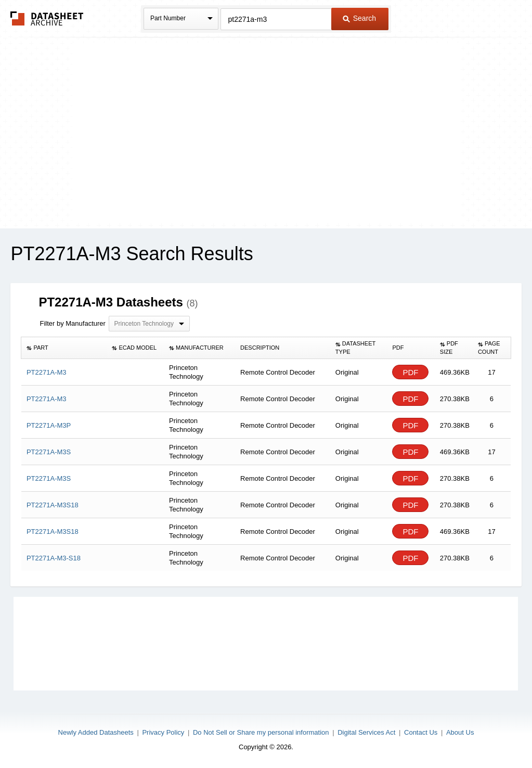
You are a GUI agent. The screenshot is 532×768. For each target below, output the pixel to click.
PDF (410, 372)
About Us (460, 732)
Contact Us (421, 732)
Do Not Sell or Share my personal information (261, 732)
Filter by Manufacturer (72, 323)
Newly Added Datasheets (96, 732)
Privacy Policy (163, 732)
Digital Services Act (366, 732)
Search (359, 18)
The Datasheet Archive (47, 18)
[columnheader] (64, 348)
